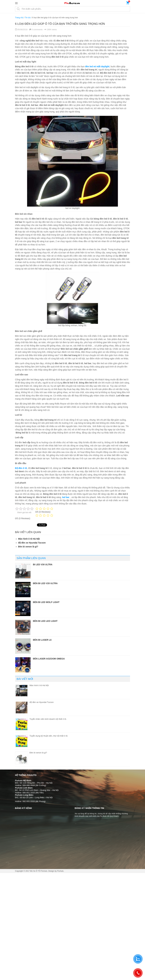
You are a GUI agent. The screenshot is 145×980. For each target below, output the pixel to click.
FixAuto (60, 871)
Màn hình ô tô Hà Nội (29, 539)
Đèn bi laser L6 (42, 640)
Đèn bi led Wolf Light (46, 602)
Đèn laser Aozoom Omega (49, 659)
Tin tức (28, 18)
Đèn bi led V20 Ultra (45, 583)
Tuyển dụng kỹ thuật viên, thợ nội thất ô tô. (49, 736)
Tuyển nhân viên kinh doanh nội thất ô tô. (48, 719)
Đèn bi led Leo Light (45, 621)
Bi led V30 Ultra (43, 564)
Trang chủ (19, 18)
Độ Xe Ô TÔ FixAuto (39, 871)
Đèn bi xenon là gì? (28, 547)
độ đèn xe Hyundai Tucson (32, 543)
